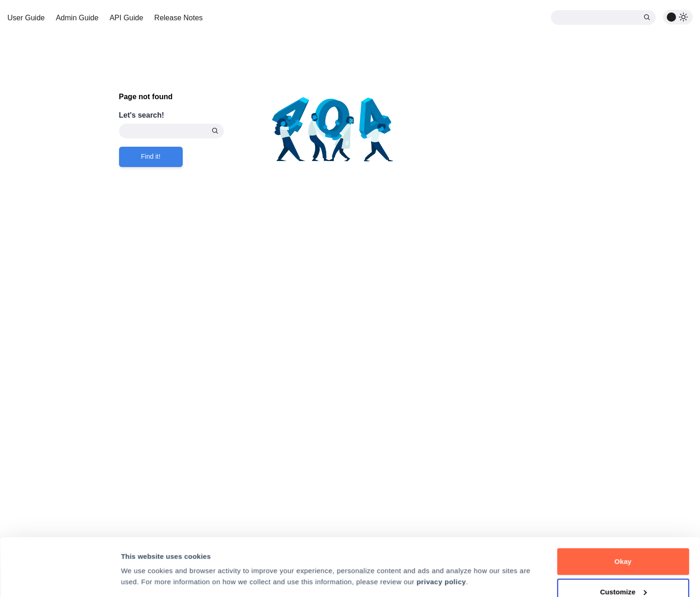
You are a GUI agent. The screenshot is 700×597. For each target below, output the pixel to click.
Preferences (141, 558)
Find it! (151, 156)
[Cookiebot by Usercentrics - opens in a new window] (60, 579)
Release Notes (178, 18)
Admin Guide (77, 18)
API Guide (126, 18)
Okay (623, 512)
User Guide (26, 18)
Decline (623, 572)
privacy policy (441, 532)
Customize (623, 542)
